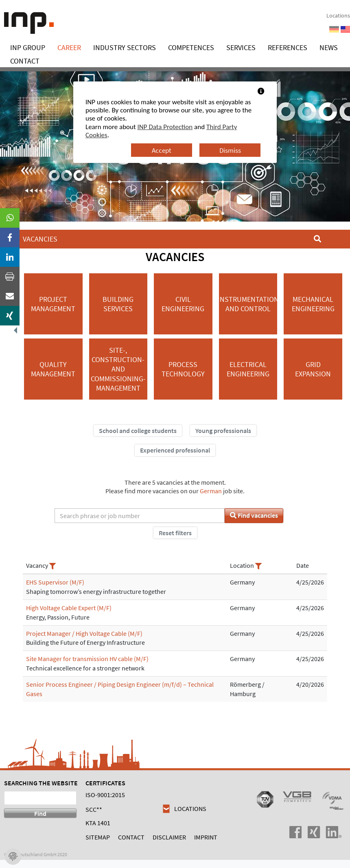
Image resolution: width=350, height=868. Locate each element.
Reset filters (175, 533)
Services (241, 47)
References (288, 47)
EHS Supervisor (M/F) (55, 582)
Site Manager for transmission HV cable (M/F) (87, 659)
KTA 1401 (98, 823)
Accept (162, 150)
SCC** (94, 809)
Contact (25, 61)
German (211, 491)
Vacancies (40, 239)
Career (69, 47)
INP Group (28, 47)
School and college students (138, 431)
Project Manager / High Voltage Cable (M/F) (84, 633)
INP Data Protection (165, 127)
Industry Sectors (125, 47)
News (329, 47)
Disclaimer (169, 837)
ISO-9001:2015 (105, 795)
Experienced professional (175, 450)
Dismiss (230, 150)
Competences (191, 47)
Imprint (206, 837)
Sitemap (98, 837)
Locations (338, 16)
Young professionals (223, 431)
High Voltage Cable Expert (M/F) (69, 608)
